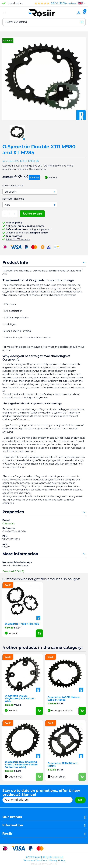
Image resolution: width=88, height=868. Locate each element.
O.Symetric (9, 524)
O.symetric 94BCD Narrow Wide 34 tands (64, 699)
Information (13, 825)
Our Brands (12, 817)
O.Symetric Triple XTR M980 (22, 624)
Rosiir (7, 833)
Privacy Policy (57, 861)
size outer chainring (13, 199)
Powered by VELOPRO (44, 864)
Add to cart (32, 214)
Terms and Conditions (35, 861)
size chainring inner (13, 186)
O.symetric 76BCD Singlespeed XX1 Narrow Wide (19, 698)
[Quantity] (10, 214)
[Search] (44, 22)
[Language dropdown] (82, 3)
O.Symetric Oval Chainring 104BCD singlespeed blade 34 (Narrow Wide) (21, 765)
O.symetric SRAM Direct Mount (62, 765)
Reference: (9, 161)
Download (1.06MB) (13, 571)
